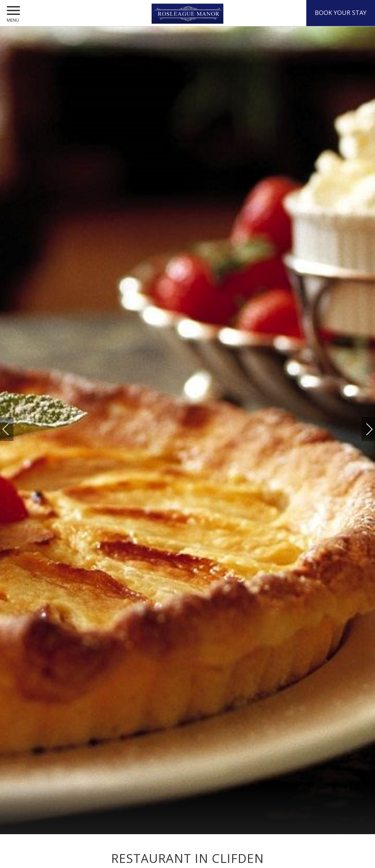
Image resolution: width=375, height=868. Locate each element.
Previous (13, 429)
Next (362, 426)
